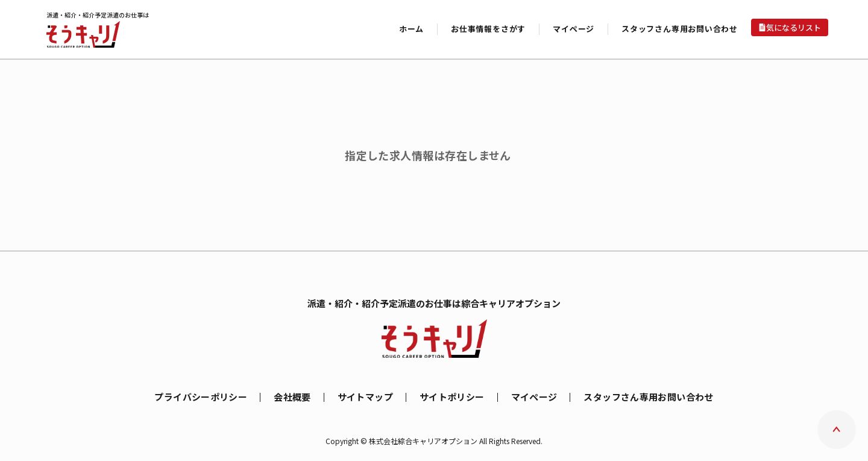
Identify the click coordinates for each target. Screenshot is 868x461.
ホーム (411, 29)
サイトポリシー (452, 397)
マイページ (534, 397)
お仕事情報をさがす (488, 29)
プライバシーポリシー (201, 397)
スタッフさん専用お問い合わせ (680, 29)
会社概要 (292, 397)
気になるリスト (794, 27)
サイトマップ (365, 397)
